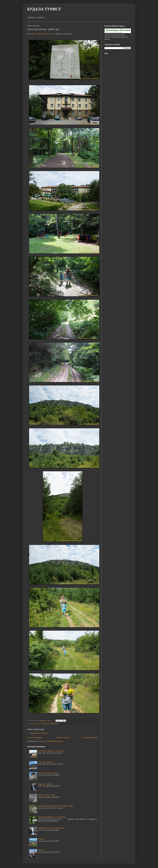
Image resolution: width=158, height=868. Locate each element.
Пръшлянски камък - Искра (48, 773)
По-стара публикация (90, 738)
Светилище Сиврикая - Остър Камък (51, 751)
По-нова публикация (35, 738)
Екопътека (37, 724)
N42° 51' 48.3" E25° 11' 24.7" (43, 34)
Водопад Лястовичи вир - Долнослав (51, 828)
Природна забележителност (50, 724)
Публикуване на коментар (39, 733)
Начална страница (62, 738)
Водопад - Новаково (45, 784)
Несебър (41, 850)
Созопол (41, 839)
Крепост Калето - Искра (47, 795)
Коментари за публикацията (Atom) (50, 741)
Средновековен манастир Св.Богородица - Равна (56, 806)
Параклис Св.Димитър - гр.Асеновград (52, 817)
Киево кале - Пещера (46, 762)
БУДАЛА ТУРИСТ (44, 9)
